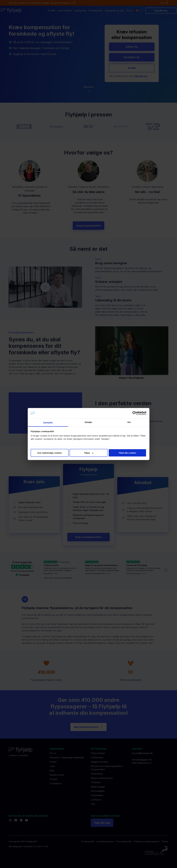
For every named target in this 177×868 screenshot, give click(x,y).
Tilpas (89, 453)
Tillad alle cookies (127, 453)
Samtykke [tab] (48, 422)
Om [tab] (129, 422)
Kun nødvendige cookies (50, 453)
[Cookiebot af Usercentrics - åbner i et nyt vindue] (134, 413)
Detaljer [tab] (89, 422)
